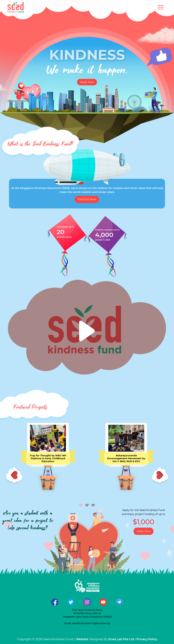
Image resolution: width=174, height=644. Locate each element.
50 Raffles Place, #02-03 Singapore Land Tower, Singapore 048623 (87, 603)
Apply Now (87, 82)
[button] (81, 506)
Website (82, 639)
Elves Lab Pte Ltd (121, 639)
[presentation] (14, 476)
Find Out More (87, 199)
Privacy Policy (147, 639)
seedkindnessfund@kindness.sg (90, 608)
